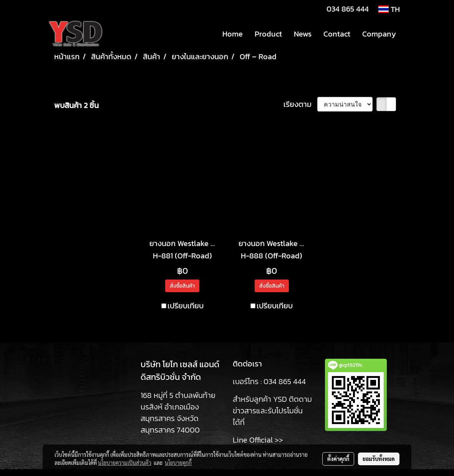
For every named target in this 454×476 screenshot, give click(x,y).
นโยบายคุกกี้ (178, 463)
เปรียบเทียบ (186, 306)
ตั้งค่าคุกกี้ (338, 459)
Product (268, 34)
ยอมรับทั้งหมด (379, 459)
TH (389, 9)
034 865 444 (348, 9)
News (303, 34)
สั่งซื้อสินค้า (182, 286)
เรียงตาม (300, 104)
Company (379, 34)
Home (233, 34)
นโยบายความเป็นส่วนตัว (125, 463)
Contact (337, 34)
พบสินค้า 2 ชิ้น (76, 105)
